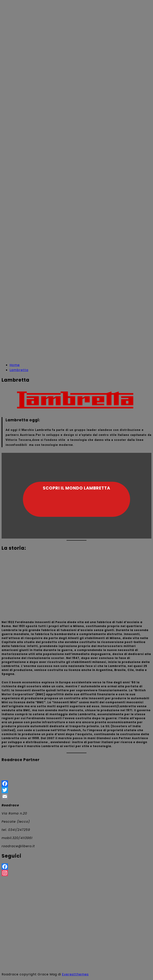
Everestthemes (75, 974)
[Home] (15, 365)
